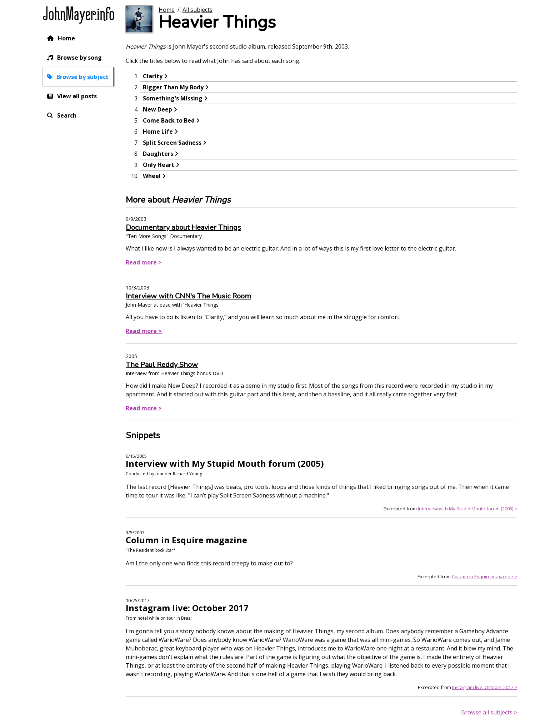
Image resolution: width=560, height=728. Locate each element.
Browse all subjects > (489, 712)
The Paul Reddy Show (162, 365)
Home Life (158, 132)
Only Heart (159, 165)
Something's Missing (173, 98)
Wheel (152, 176)
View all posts (77, 96)
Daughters (158, 154)
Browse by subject (82, 77)
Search (67, 115)
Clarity (153, 76)
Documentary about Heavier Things (183, 227)
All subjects (197, 10)
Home (66, 38)
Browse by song (79, 58)
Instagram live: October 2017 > (485, 687)
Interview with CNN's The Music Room (188, 296)
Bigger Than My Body (173, 87)
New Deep (157, 109)
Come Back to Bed (169, 120)
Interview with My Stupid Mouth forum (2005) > (467, 509)
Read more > (144, 262)
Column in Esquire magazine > (484, 576)
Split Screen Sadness (172, 143)
